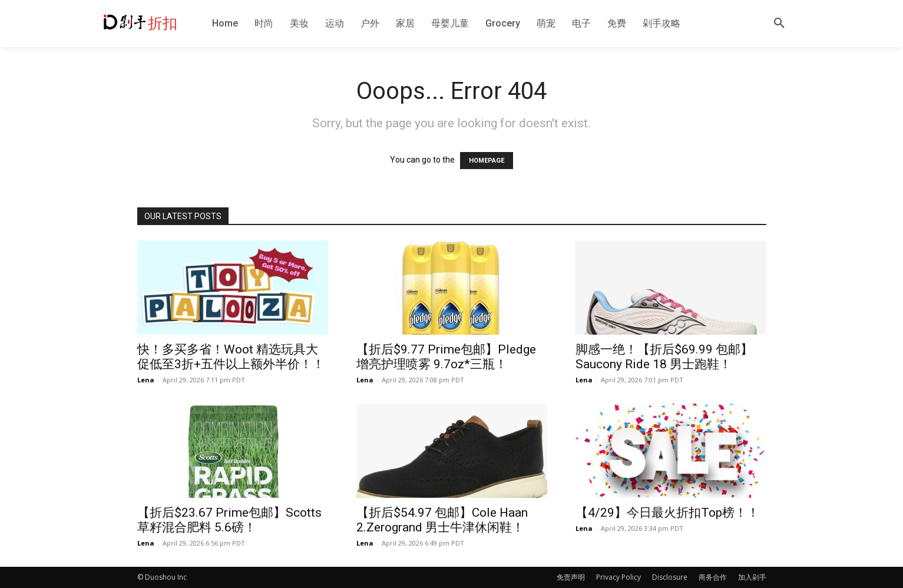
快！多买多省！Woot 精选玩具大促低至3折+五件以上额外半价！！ (231, 357)
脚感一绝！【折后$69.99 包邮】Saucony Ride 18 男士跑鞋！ (664, 357)
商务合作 (713, 577)
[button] (779, 24)
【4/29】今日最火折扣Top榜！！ (667, 513)
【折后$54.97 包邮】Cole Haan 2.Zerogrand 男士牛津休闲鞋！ (442, 520)
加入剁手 (752, 577)
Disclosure (670, 577)
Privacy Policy (618, 577)
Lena (146, 380)
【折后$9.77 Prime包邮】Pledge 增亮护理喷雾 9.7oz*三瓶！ (446, 357)
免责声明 (571, 577)
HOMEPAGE (487, 161)
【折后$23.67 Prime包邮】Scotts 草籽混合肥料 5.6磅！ (229, 520)
